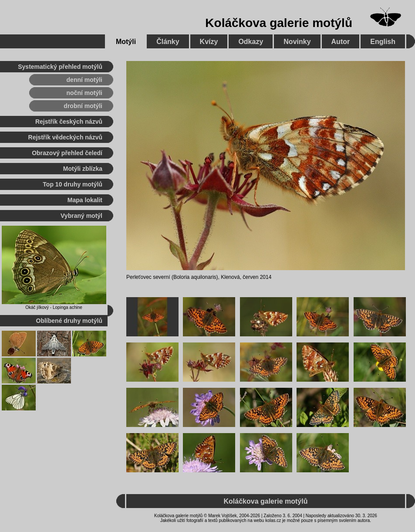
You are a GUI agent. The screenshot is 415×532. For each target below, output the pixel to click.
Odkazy (251, 42)
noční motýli (84, 93)
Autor (341, 42)
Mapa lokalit (85, 200)
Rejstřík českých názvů (69, 122)
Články (168, 42)
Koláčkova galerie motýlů (279, 23)
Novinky (297, 42)
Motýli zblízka (83, 169)
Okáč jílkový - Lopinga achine (54, 307)
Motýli (126, 42)
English (383, 42)
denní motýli (84, 80)
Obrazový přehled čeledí (67, 153)
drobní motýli (83, 106)
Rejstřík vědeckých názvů (65, 137)
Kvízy (209, 42)
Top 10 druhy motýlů (73, 184)
